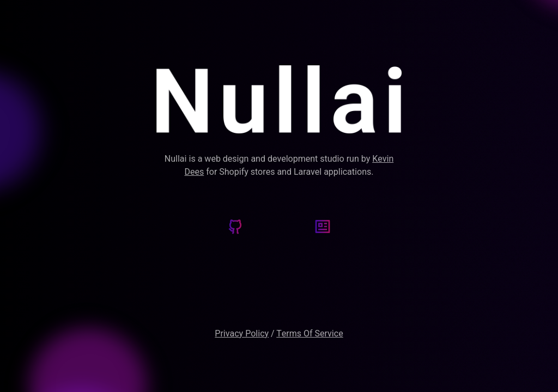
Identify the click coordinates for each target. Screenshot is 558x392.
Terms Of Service (310, 334)
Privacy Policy (242, 334)
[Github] (235, 228)
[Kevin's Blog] (323, 228)
